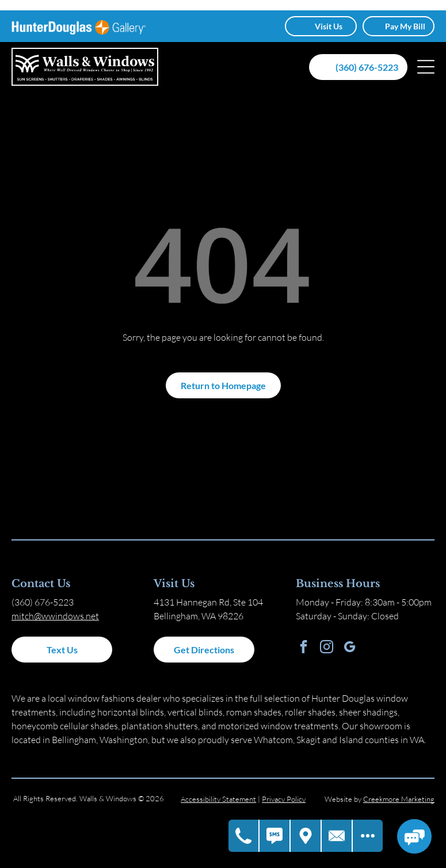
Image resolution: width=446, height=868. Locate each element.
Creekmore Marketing (399, 799)
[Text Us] (275, 836)
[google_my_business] (350, 648)
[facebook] (304, 648)
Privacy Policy (284, 799)
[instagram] (327, 648)
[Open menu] (426, 67)
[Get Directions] (306, 836)
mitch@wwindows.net (55, 616)
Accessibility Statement (218, 799)
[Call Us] (244, 836)
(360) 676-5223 (43, 602)
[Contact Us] (337, 836)
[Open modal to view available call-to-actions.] (368, 836)
